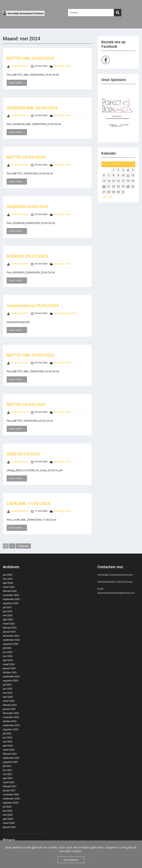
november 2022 (11, 717)
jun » (111, 197)
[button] (118, 113)
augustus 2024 (11, 644)
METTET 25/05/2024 (26, 157)
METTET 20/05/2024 (26, 405)
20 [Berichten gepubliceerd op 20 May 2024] (104, 186)
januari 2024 (9, 668)
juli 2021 (7, 766)
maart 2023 (9, 701)
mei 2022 (8, 742)
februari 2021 (10, 786)
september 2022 (11, 725)
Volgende (23, 546)
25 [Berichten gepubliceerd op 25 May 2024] (128, 186)
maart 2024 (9, 664)
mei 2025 (8, 615)
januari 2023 (9, 709)
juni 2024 (7, 652)
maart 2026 (9, 587)
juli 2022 (7, 733)
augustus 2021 (11, 762)
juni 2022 (7, 738)
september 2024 (11, 640)
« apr (104, 197)
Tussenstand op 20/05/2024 (33, 306)
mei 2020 (8, 815)
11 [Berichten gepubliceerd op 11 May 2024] (128, 175)
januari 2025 (9, 632)
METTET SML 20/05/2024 (30, 355)
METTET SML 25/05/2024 (30, 58)
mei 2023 (8, 693)
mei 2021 (8, 774)
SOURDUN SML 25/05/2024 (32, 108)
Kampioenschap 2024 (65, 313)
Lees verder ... (17, 83)
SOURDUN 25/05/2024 (28, 207)
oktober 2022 (10, 721)
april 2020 (8, 819)
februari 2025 (10, 628)
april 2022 (8, 746)
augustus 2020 (11, 803)
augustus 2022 (11, 729)
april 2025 (8, 620)
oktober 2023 (10, 672)
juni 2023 (7, 689)
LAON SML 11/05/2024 (28, 504)
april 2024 (8, 660)
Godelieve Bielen (20, 66)
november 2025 (11, 595)
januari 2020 (9, 827)
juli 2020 (7, 807)
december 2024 (11, 636)
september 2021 (11, 758)
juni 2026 (7, 575)
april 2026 (8, 583)
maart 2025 (9, 624)
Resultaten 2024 (62, 66)
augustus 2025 (11, 603)
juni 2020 (7, 811)
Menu (7, 6)
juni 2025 (7, 611)
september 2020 (11, 799)
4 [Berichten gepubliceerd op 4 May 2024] (128, 170)
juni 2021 (7, 770)
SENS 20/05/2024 (23, 454)
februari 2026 (10, 591)
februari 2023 (10, 705)
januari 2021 (9, 790)
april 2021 (8, 778)
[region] (118, 113)
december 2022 (11, 713)
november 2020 (11, 794)
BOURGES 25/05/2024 (27, 256)
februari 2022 (10, 754)
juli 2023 (7, 685)
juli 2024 (7, 648)
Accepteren (71, 860)
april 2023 (8, 697)
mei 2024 (8, 656)
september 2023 (11, 676)
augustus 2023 (11, 681)
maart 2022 (9, 750)
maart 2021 (9, 782)
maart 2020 (9, 823)
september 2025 (11, 599)
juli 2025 (7, 607)
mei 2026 (8, 579)
